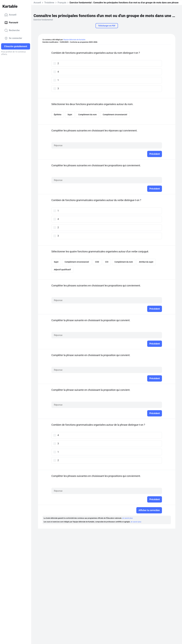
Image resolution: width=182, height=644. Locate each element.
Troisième (49, 3)
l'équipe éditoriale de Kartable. (74, 40)
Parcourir (11, 23)
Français (62, 3)
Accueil (10, 15)
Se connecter (13, 38)
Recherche (12, 30)
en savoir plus (127, 518)
